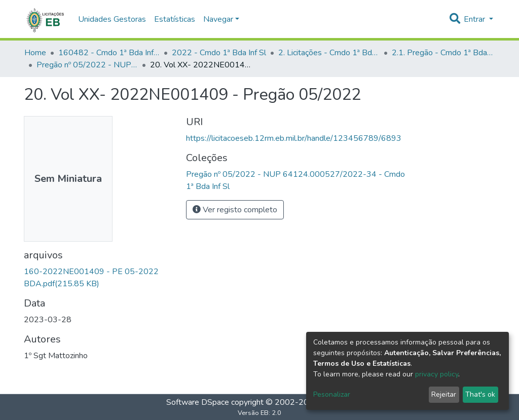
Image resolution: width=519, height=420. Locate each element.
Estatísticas (175, 19)
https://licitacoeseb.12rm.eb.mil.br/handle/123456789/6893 (294, 138)
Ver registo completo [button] (235, 210)
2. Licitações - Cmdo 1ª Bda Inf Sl (329, 53)
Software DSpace (198, 402)
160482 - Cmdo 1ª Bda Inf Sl (109, 53)
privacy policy (437, 374)
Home (35, 53)
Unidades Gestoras (112, 19)
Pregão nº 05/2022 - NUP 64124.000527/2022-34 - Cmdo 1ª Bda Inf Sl (87, 65)
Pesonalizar (332, 394)
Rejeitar (444, 394)
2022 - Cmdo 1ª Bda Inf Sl (219, 53)
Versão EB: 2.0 (259, 413)
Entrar (475, 19)
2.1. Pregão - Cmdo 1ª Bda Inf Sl (442, 53)
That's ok (480, 394)
